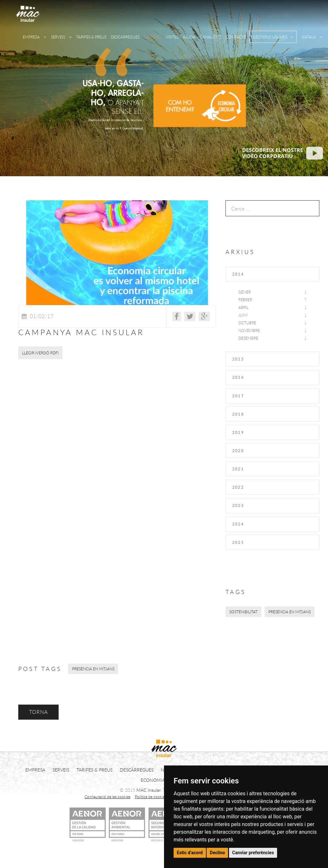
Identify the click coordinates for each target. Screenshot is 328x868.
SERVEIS (61, 37)
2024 (238, 524)
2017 (238, 396)
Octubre (247, 323)
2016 (238, 377)
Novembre (249, 330)
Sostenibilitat (243, 612)
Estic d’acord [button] (190, 853)
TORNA (38, 712)
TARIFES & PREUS (91, 37)
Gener (245, 292)
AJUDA (189, 37)
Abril (243, 307)
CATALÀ (312, 37)
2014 (238, 274)
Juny (243, 315)
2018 (238, 414)
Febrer (245, 300)
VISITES (172, 37)
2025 (238, 542)
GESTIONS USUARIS (273, 37)
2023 (238, 505)
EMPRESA (35, 37)
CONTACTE (236, 37)
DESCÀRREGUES (125, 37)
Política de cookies (151, 797)
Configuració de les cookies (107, 797)
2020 (238, 451)
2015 (238, 359)
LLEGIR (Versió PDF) (40, 353)
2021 (238, 469)
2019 (238, 432)
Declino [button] (217, 853)
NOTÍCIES (153, 37)
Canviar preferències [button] (253, 853)
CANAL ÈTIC (211, 37)
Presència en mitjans (290, 612)
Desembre (248, 338)
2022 (238, 487)
